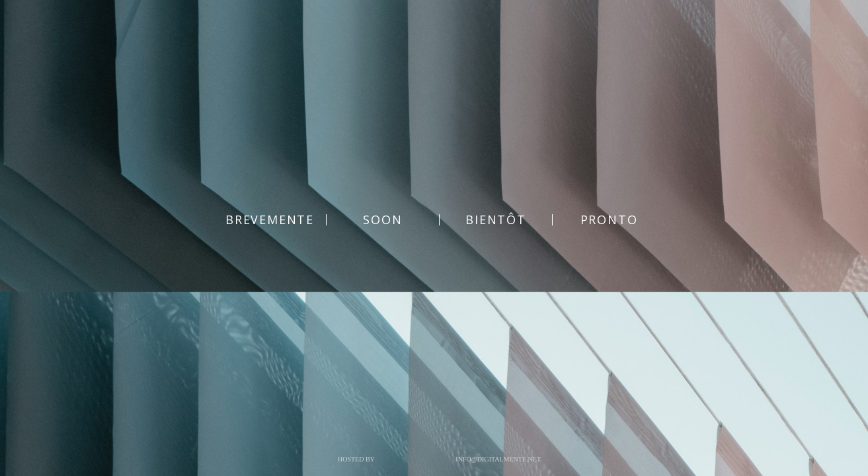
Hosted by (356, 459)
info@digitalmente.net (498, 459)
